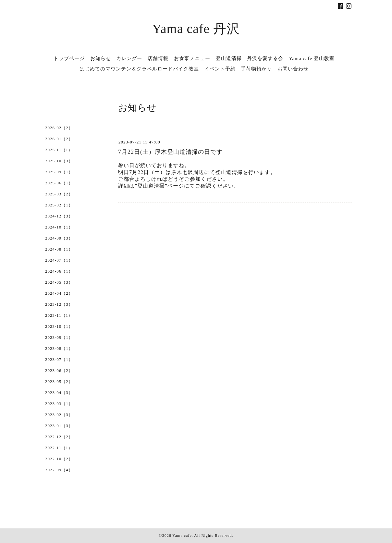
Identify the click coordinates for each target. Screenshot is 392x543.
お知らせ (101, 58)
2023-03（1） (59, 404)
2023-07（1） (59, 359)
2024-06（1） (59, 271)
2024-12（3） (59, 216)
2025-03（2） (59, 194)
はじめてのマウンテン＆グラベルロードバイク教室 (139, 69)
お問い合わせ (293, 69)
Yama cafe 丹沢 (196, 29)
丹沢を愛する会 (265, 58)
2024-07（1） (59, 260)
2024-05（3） (59, 282)
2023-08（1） (59, 348)
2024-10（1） (59, 227)
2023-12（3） (59, 304)
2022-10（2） (59, 459)
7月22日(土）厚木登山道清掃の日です (170, 152)
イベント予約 (220, 69)
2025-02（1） (59, 205)
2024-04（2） (59, 293)
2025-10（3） (59, 161)
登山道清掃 (229, 58)
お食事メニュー (192, 58)
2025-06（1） (59, 183)
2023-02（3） (59, 415)
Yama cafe (182, 536)
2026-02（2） (59, 128)
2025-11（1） (59, 150)
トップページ (69, 58)
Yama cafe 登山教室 (312, 58)
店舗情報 (158, 58)
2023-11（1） (59, 315)
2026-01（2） (59, 139)
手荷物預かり (256, 69)
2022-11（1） (59, 448)
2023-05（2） (59, 382)
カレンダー (129, 58)
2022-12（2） (59, 437)
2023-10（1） (59, 326)
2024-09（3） (59, 238)
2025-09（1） (59, 172)
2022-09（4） (59, 470)
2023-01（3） (59, 426)
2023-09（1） (59, 337)
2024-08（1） (59, 249)
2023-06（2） (59, 370)
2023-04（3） (59, 393)
